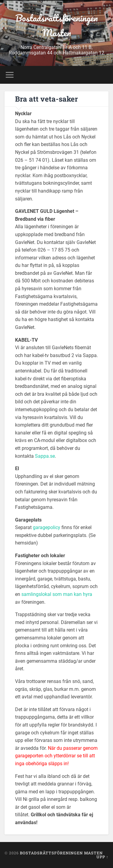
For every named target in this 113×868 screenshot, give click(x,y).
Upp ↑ (102, 857)
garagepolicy (47, 527)
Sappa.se (45, 456)
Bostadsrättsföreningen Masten (57, 25)
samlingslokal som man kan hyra (57, 594)
